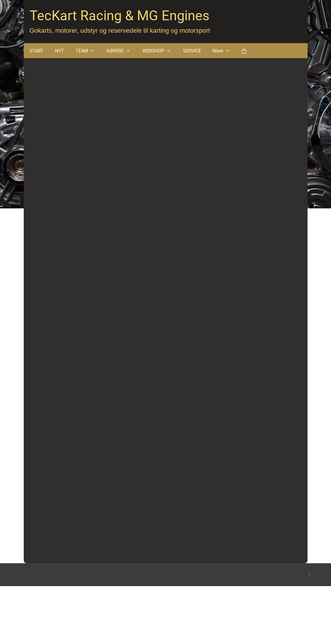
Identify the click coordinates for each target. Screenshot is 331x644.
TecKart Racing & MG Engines (119, 15)
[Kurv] (244, 51)
